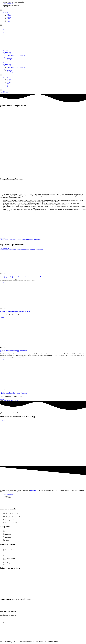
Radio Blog (10, 60)
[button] (43, 182)
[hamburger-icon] (1, 10)
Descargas (9, 58)
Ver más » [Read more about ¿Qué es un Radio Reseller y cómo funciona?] (3, 318)
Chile (8, 19)
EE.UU (9, 14)
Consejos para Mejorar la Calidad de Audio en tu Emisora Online (22, 277)
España (9, 16)
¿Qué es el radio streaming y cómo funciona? (15, 351)
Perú (8, 20)
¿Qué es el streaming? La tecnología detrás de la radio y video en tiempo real (21, 240)
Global (9, 22)
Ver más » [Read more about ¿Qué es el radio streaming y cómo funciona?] (3, 360)
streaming (33, 490)
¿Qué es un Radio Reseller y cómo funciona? (15, 312)
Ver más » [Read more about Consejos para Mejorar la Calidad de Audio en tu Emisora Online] (3, 283)
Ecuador (9, 17)
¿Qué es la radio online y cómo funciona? (14, 393)
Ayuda (5, 57)
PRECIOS (6, 51)
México (6, 13)
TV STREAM (7, 54)
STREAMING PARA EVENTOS (16, 55)
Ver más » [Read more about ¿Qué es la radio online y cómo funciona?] (3, 399)
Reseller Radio (7, 52)
